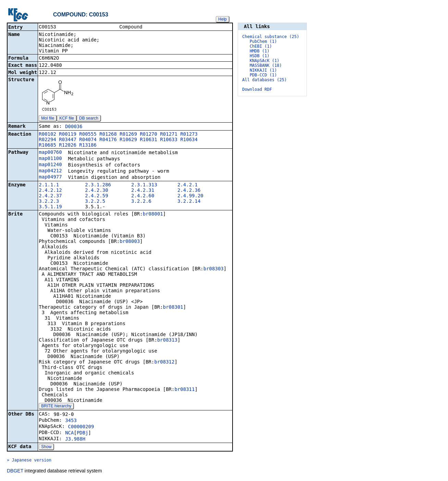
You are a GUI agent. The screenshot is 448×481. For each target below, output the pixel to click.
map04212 (50, 171)
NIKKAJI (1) (263, 70)
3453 (71, 421)
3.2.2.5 (95, 202)
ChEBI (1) (261, 46)
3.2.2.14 (189, 202)
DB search (89, 119)
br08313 (167, 341)
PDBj (83, 433)
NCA (69, 433)
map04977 (50, 177)
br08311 (184, 390)
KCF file (67, 119)
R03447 (68, 140)
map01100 (50, 159)
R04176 (108, 140)
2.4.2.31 (143, 191)
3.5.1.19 (50, 207)
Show (46, 447)
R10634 (189, 140)
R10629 (128, 140)
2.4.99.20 (190, 196)
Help (222, 19)
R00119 (68, 135)
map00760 (50, 153)
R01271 (169, 135)
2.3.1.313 (144, 185)
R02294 (47, 140)
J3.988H (75, 440)
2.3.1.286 (98, 185)
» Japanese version (29, 461)
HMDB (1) (260, 51)
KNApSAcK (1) (265, 61)
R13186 (88, 146)
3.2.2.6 (141, 202)
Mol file (48, 119)
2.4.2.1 (188, 185)
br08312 (164, 362)
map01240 (50, 165)
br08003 (130, 242)
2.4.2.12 (50, 191)
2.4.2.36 (189, 191)
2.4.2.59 (96, 196)
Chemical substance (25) (271, 37)
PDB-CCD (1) (263, 75)
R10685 (47, 146)
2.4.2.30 (96, 191)
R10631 (148, 140)
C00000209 (81, 427)
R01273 (189, 135)
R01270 (148, 135)
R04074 (88, 140)
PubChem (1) (263, 41)
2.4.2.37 (50, 196)
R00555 (88, 135)
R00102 (47, 135)
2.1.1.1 (49, 185)
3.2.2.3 (49, 202)
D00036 (74, 127)
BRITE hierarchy (56, 407)
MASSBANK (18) (266, 65)
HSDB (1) (260, 56)
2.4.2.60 (143, 196)
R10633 (169, 140)
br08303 (214, 269)
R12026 (68, 146)
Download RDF (257, 89)
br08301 (173, 308)
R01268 (108, 135)
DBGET (15, 471)
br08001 (153, 214)
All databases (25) (264, 80)
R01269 (128, 135)
